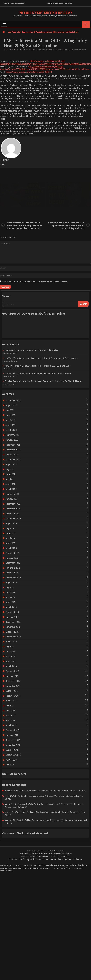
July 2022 (10, 410)
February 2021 (12, 494)
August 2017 (12, 701)
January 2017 (12, 735)
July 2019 (10, 587)
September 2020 (13, 519)
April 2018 (10, 661)
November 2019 (13, 568)
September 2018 (13, 637)
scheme (9, 791)
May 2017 (10, 715)
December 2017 (13, 681)
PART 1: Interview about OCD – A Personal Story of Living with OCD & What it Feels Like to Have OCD (24, 225)
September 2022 (13, 400)
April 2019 (10, 602)
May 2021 (10, 479)
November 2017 (13, 686)
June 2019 (10, 592)
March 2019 (11, 607)
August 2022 (12, 405)
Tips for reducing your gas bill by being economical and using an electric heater (43, 381)
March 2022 (11, 430)
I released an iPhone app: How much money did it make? (31, 350)
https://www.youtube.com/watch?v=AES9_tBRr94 (29, 72)
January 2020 (12, 558)
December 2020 (13, 504)
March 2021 (11, 489)
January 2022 (12, 440)
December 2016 (13, 740)
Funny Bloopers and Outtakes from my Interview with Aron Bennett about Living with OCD (66, 225)
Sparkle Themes (75, 859)
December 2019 (13, 563)
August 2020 (12, 523)
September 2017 (13, 696)
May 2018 (10, 656)
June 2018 (10, 651)
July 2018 (10, 647)
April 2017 (10, 720)
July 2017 (10, 706)
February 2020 (12, 553)
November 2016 (13, 745)
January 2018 (12, 676)
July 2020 (10, 528)
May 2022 (10, 420)
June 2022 (10, 415)
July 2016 (10, 765)
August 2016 (12, 760)
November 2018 (13, 627)
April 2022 (10, 425)
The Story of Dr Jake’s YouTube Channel (46, 851)
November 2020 (13, 509)
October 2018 (12, 632)
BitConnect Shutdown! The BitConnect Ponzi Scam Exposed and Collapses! (51, 791)
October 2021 (12, 455)
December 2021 (13, 445)
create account (18, 3)
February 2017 (12, 730)
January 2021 (12, 499)
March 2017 (11, 725)
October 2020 (12, 514)
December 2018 (13, 622)
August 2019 (12, 583)
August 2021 (12, 464)
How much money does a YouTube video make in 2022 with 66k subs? (38, 366)
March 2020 (11, 548)
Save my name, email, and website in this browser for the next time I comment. (34, 281)
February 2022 (12, 435)
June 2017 (10, 711)
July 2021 (10, 469)
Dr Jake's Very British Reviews (46, 12)
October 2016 (12, 750)
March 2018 (11, 666)
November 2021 (13, 450)
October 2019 (12, 573)
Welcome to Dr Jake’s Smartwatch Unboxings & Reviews (46, 853)
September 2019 (13, 578)
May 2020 (10, 538)
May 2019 (10, 597)
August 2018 (12, 642)
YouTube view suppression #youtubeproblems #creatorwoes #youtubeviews (45, 32)
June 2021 (10, 474)
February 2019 (12, 612)
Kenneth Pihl (11, 820)
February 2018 (12, 671)
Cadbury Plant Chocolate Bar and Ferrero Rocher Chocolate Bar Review (38, 373)
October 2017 (12, 691)
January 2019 (12, 617)
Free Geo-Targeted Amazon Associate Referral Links (46, 856)
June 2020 (10, 533)
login (6, 3)
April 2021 (10, 484)
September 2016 (13, 755)
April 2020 (10, 543)
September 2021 (13, 459)
